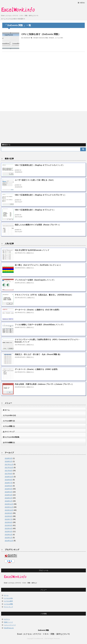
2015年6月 (9, 522)
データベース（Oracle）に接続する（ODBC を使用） (37, 369)
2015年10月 (9, 510)
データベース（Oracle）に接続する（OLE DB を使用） (38, 310)
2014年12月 (9, 541)
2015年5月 (9, 525)
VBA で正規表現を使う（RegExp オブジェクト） (35, 210)
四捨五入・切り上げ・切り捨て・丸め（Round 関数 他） (38, 354)
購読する (6, 145)
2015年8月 (9, 516)
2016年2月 (9, 498)
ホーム (6, 595)
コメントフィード (10, 625)
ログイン (7, 619)
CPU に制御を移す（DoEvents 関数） (41, 34)
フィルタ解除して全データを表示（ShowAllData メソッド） (40, 325)
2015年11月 (9, 507)
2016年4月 (9, 492)
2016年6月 (9, 486)
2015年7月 (9, 519)
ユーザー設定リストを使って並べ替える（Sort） (35, 180)
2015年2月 (9, 535)
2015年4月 (9, 528)
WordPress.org (9, 628)
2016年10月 (9, 477)
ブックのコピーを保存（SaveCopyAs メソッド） (35, 280)
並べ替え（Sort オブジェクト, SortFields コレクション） (38, 265)
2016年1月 (9, 501)
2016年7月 (9, 483)
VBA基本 (36, 38)
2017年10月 (9, 468)
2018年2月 (9, 461)
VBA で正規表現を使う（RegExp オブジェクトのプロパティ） (40, 195)
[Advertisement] (43, 79)
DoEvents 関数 (43, 38)
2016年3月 (9, 495)
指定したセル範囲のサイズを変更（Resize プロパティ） (38, 225)
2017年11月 (9, 464)
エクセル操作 (9, 421)
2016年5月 (9, 489)
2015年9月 (9, 513)
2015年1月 (9, 538)
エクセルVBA (59, 38)
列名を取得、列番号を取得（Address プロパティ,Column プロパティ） (44, 384)
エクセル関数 (9, 426)
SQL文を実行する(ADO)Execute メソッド (32, 250)
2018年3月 (9, 458)
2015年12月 (9, 504)
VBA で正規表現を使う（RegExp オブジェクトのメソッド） (40, 165)
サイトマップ (8, 607)
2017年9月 (9, 471)
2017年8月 (9, 474)
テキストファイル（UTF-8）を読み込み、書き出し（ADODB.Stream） (44, 295)
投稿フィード (8, 622)
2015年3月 (9, 531)
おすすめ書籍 (9, 442)
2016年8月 (9, 480)
